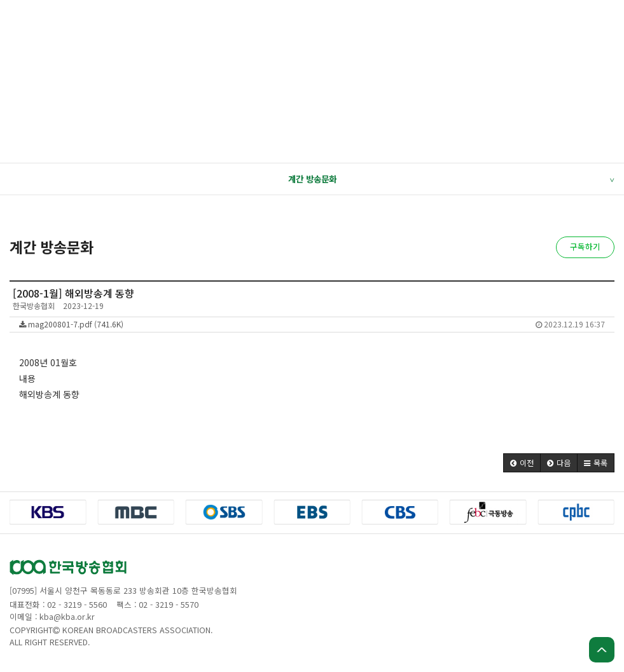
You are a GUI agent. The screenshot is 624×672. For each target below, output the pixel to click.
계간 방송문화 (451, 179)
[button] (522, 463)
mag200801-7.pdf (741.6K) (312, 324)
